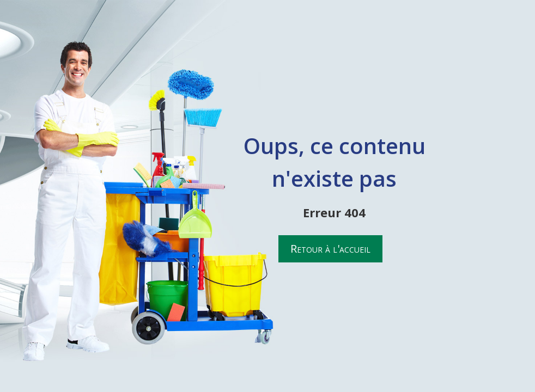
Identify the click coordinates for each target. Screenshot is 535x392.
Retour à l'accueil (330, 249)
